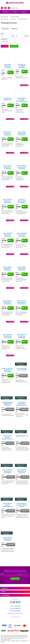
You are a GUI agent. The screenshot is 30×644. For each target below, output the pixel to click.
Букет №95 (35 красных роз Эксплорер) (22, 268)
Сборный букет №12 (22, 436)
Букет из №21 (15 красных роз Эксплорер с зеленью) (8, 472)
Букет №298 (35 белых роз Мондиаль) (8, 235)
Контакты (6, 12)
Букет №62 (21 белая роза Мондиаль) (8, 167)
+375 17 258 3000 (15, 606)
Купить (11, 72)
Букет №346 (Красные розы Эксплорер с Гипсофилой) (22, 134)
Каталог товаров (15, 17)
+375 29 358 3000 (15, 609)
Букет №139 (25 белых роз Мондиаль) (8, 201)
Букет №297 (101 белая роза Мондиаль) (22, 336)
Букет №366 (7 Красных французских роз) (22, 100)
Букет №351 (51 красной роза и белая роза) (22, 302)
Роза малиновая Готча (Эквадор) (22, 369)
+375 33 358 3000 (15, 611)
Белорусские (5, 29)
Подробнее (23, 376)
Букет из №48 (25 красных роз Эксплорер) (22, 235)
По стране (13, 19)
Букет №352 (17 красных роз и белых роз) (22, 471)
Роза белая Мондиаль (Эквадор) (8, 66)
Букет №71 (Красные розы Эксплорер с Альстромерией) (22, 202)
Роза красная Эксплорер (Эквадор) (22, 66)
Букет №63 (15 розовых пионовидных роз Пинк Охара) (8, 506)
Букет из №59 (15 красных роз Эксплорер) (22, 167)
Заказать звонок (16, 617)
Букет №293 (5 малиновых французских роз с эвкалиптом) (22, 404)
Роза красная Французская (8, 99)
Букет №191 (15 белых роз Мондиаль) (8, 133)
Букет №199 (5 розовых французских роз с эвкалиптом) (8, 438)
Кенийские (14, 29)
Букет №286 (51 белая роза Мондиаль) (8, 268)
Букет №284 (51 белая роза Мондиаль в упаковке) (8, 303)
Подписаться (15, 579)
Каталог (23, 12)
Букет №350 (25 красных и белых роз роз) (22, 505)
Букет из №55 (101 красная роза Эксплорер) (8, 370)
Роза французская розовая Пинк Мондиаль (8, 404)
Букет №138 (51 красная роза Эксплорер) (8, 336)
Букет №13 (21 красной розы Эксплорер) (8, 539)
